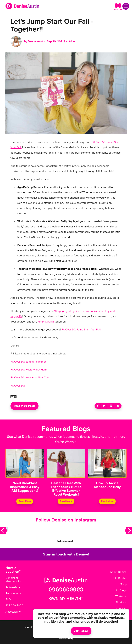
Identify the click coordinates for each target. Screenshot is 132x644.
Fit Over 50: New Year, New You (30, 378)
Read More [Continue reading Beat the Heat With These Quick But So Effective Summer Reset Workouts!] (66, 501)
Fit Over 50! (18, 386)
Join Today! (81, 631)
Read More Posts (24, 406)
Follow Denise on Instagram (66, 520)
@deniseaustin (66, 541)
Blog (13, 397)
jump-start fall (46, 322)
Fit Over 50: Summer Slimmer (28, 362)
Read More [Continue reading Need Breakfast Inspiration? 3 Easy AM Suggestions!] (25, 501)
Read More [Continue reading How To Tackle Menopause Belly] (107, 501)
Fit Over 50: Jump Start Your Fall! (81, 330)
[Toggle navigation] (126, 6)
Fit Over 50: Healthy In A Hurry (29, 370)
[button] (3, 531)
